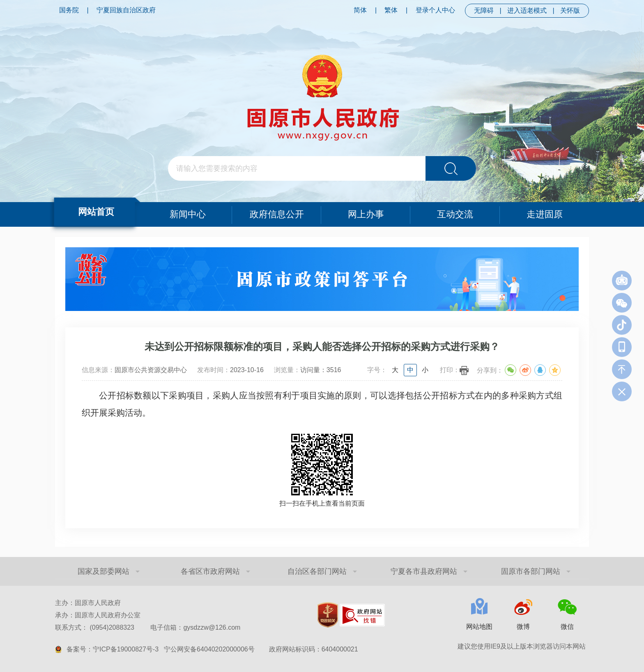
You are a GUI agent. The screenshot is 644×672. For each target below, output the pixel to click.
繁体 (391, 10)
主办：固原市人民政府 (88, 603)
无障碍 (484, 10)
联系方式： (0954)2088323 (148, 627)
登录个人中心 (435, 10)
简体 (360, 10)
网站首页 (96, 212)
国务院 (69, 10)
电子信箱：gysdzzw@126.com (195, 627)
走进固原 (545, 214)
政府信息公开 (277, 214)
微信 (567, 627)
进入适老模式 (527, 10)
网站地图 (479, 627)
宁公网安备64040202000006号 (209, 649)
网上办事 (366, 214)
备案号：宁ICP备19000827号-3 (113, 649)
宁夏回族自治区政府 (126, 10)
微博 (523, 627)
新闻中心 (188, 214)
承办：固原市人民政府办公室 (98, 615)
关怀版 (570, 10)
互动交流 (455, 214)
